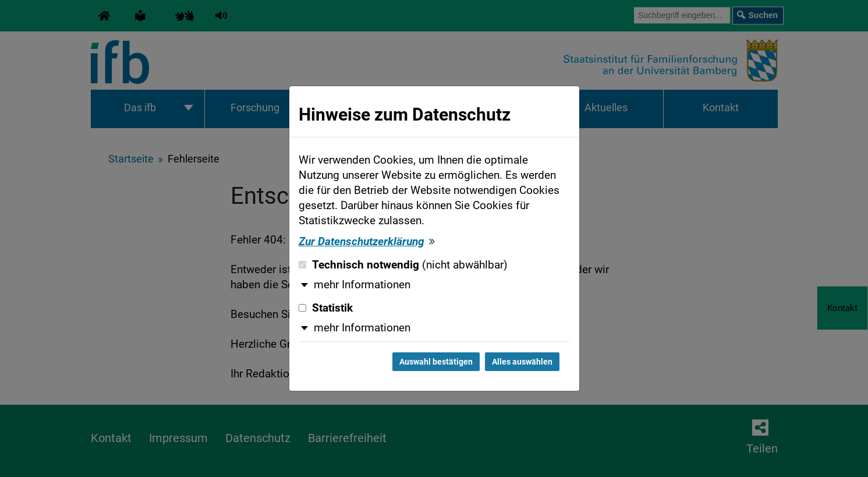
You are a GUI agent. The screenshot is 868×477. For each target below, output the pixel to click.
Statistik (326, 308)
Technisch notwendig (403, 265)
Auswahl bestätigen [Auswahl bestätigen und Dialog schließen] (436, 362)
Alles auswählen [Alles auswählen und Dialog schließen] (522, 362)
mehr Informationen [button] (362, 285)
